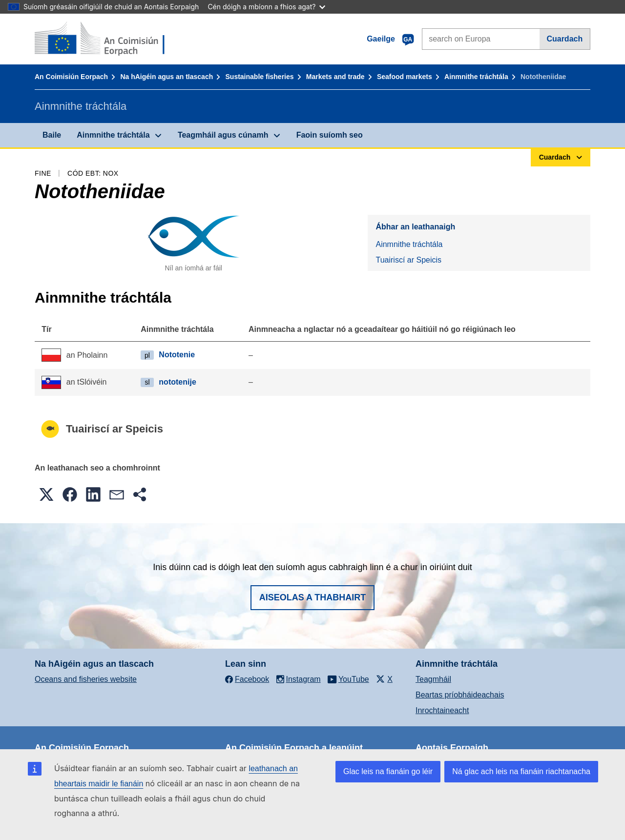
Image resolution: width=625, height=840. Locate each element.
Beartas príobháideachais (460, 695)
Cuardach (564, 39)
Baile (52, 135)
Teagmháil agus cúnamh (223, 135)
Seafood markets (405, 77)
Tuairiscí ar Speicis (408, 260)
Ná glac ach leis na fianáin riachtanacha (521, 771)
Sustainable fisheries (260, 77)
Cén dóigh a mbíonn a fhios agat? (266, 7)
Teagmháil (433, 679)
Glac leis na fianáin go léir (388, 771)
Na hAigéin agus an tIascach (167, 77)
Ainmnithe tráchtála (476, 77)
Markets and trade (335, 77)
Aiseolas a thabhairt (313, 597)
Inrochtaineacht (442, 710)
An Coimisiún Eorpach (71, 77)
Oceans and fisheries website (86, 679)
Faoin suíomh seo (330, 135)
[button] (46, 494)
